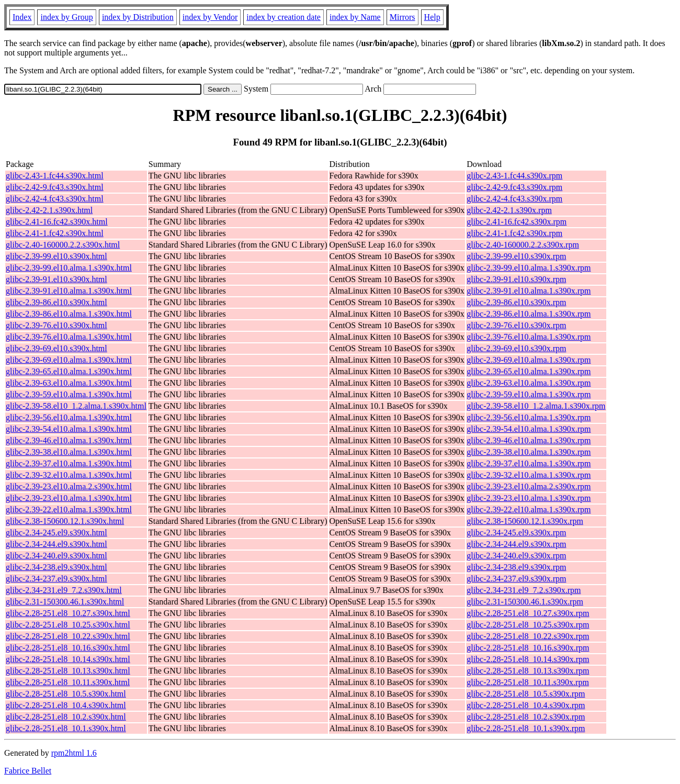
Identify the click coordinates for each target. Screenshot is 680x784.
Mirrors (403, 17)
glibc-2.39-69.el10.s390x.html (56, 348)
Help (432, 17)
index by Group (66, 17)
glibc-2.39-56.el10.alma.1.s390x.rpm (529, 417)
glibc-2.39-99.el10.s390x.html (56, 256)
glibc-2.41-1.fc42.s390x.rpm (514, 233)
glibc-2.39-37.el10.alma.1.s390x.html (69, 463)
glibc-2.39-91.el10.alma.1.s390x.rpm (529, 291)
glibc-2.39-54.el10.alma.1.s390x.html (69, 429)
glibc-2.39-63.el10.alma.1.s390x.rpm (529, 383)
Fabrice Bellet (28, 771)
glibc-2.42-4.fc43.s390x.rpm (514, 199)
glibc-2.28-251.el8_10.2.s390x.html (66, 717)
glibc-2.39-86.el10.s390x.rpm (516, 302)
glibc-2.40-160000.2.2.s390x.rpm (523, 245)
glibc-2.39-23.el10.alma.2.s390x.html (69, 486)
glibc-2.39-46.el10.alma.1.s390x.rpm (529, 440)
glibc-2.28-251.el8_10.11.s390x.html (68, 682)
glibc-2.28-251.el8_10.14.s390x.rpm (528, 659)
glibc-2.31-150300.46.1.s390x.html (65, 602)
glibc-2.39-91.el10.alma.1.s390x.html (69, 291)
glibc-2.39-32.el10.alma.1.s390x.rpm (529, 475)
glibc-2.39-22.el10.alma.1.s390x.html (69, 509)
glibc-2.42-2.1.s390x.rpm (509, 210)
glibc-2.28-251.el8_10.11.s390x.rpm (528, 682)
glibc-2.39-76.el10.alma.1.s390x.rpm (529, 337)
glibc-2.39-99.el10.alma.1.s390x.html (69, 268)
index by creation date (284, 17)
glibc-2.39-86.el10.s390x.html (56, 302)
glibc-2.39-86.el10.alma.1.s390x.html (69, 314)
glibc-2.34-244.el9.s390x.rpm (516, 544)
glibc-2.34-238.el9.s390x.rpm (516, 567)
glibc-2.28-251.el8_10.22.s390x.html (68, 636)
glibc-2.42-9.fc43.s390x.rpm (514, 187)
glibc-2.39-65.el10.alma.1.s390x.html (69, 371)
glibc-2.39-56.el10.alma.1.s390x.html (69, 417)
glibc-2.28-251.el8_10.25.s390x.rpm (528, 625)
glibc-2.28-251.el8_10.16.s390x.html (68, 648)
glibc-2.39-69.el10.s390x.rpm (516, 348)
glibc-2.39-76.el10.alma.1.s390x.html (69, 337)
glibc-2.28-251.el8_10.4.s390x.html (66, 705)
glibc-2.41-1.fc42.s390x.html (55, 233)
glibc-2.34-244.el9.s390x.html (56, 544)
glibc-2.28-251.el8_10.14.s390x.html (68, 659)
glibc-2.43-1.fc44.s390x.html (55, 176)
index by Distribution (138, 17)
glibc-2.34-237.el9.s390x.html (56, 579)
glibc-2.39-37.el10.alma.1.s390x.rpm (529, 463)
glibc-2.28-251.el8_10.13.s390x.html (68, 671)
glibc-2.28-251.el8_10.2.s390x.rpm (526, 717)
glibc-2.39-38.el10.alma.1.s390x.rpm (529, 452)
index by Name (355, 17)
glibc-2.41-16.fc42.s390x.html (57, 222)
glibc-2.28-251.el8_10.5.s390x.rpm (526, 694)
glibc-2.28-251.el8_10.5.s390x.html (66, 694)
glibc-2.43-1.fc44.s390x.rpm (514, 176)
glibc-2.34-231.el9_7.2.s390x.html (64, 590)
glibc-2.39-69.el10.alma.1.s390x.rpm (529, 360)
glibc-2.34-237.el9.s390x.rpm (516, 579)
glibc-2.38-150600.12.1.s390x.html (65, 521)
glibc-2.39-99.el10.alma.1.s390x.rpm (529, 268)
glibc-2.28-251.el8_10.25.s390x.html (68, 625)
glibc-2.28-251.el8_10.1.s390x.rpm (526, 728)
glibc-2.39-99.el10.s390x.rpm (516, 256)
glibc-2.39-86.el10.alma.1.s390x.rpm (529, 314)
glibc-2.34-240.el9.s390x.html (56, 556)
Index (22, 17)
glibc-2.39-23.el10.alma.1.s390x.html (69, 498)
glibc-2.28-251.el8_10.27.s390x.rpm (528, 613)
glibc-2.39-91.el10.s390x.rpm (516, 279)
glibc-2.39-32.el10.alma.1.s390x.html (69, 475)
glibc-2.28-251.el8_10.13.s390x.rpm (528, 671)
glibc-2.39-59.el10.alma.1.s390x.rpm (529, 394)
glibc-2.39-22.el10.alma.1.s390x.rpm (529, 509)
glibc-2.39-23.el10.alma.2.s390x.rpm (529, 486)
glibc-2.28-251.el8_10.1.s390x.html (66, 728)
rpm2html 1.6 (74, 753)
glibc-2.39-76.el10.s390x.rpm (516, 325)
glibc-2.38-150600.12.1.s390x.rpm (525, 521)
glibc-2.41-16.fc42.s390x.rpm (517, 222)
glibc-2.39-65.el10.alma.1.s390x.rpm (529, 371)
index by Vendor (210, 17)
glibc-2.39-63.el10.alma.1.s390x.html (69, 383)
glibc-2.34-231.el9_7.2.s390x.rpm (524, 590)
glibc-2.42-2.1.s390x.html (49, 210)
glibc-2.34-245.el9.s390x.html (56, 533)
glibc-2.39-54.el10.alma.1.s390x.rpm (529, 429)
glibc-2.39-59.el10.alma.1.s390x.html (69, 394)
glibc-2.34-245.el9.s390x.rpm (516, 533)
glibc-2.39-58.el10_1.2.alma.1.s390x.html (76, 406)
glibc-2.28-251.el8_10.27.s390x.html (68, 613)
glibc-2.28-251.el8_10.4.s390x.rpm (526, 705)
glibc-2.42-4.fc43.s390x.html (55, 199)
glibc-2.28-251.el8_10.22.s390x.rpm (528, 636)
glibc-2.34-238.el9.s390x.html (56, 567)
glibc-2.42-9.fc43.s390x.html (55, 187)
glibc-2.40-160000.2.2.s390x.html (63, 245)
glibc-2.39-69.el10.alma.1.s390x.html (69, 360)
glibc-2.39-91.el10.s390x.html (56, 279)
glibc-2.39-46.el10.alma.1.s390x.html (69, 440)
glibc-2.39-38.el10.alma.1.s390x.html (69, 452)
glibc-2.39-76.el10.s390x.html (56, 325)
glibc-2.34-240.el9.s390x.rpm (516, 556)
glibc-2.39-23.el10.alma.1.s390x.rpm (529, 498)
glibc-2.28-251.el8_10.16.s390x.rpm (528, 648)
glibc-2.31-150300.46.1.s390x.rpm (525, 602)
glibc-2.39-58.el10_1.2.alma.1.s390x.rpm (536, 406)
